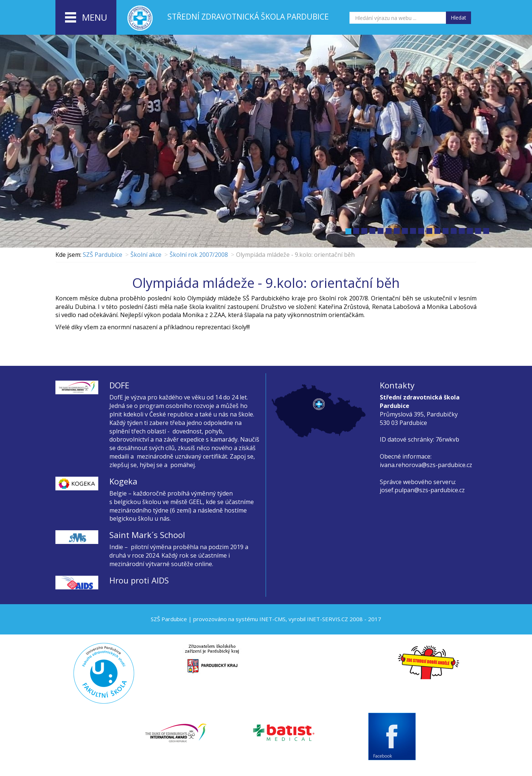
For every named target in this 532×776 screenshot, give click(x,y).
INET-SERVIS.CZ (328, 619)
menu (86, 18)
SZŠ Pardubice (103, 255)
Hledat (458, 18)
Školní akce (146, 255)
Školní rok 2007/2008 (199, 255)
